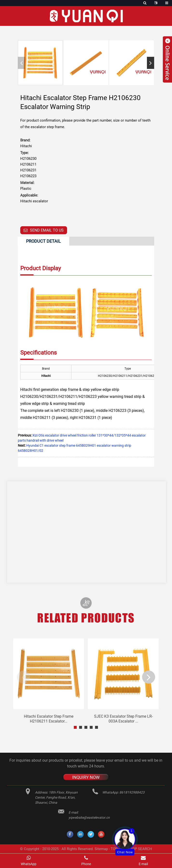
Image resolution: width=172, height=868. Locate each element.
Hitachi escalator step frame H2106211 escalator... (49, 719)
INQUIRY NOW (86, 777)
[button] (151, 63)
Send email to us (47, 230)
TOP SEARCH (141, 849)
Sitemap (101, 849)
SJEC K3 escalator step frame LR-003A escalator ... (123, 719)
